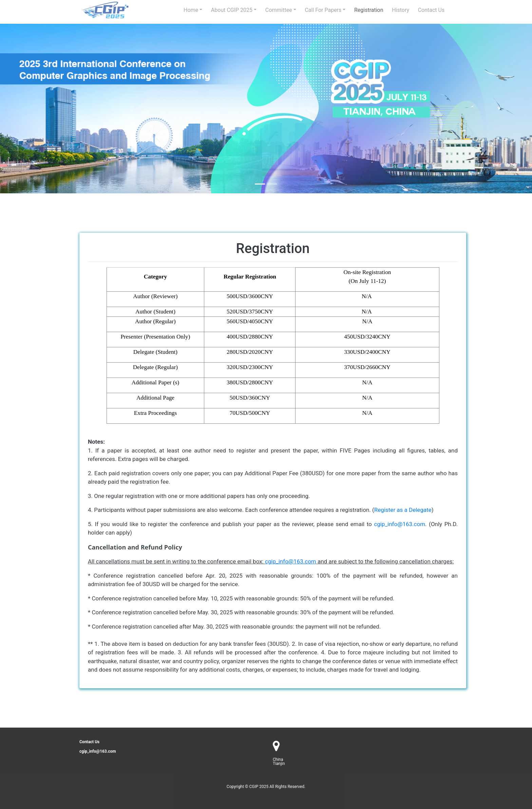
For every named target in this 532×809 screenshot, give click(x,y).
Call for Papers (323, 10)
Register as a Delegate (403, 510)
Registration (369, 10)
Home (191, 10)
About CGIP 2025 (232, 10)
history (401, 10)
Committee (279, 10)
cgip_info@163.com (400, 524)
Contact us (431, 10)
